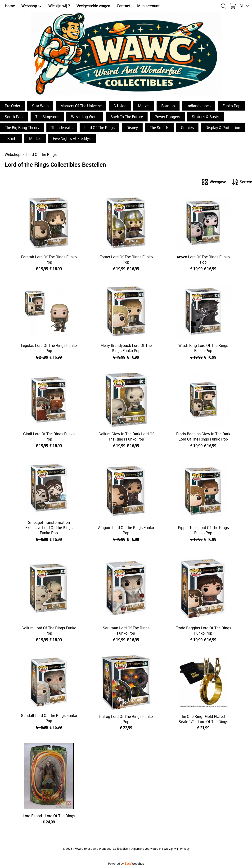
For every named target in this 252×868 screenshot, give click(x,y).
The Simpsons (47, 117)
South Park (14, 117)
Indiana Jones (199, 106)
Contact (124, 6)
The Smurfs (159, 128)
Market (35, 139)
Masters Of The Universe (81, 106)
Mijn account (148, 6)
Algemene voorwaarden (146, 849)
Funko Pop (231, 106)
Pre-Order (12, 106)
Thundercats (62, 128)
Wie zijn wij (171, 849)
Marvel (144, 106)
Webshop (31, 6)
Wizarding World (85, 117)
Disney (132, 128)
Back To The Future (127, 117)
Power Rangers (167, 117)
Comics (187, 128)
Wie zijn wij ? (59, 6)
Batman (168, 106)
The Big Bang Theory (22, 128)
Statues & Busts (205, 117)
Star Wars (40, 106)
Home (10, 6)
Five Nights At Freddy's (72, 139)
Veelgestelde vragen (93, 6)
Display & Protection (223, 128)
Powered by (126, 863)
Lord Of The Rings (99, 128)
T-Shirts (11, 139)
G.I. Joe (120, 106)
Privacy (185, 849)
